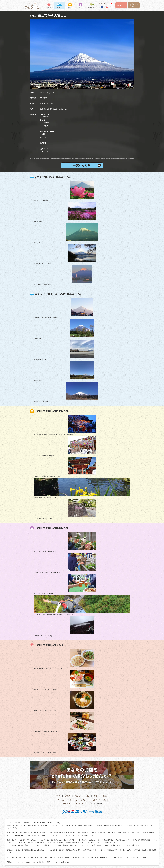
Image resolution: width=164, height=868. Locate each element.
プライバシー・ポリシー (78, 800)
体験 (96, 796)
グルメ (68, 796)
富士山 (78, 796)
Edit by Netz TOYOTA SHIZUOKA (74, 804)
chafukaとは (121, 5)
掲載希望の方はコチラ (134, 5)
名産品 (105, 796)
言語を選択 (105, 4)
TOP (58, 796)
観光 (87, 796)
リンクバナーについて (100, 800)
